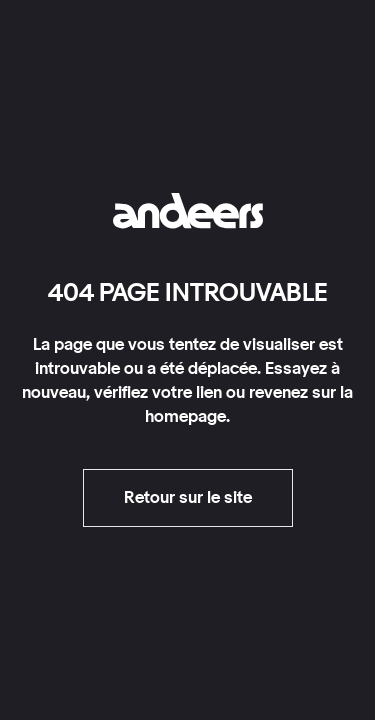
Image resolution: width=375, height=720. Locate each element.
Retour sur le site (188, 498)
